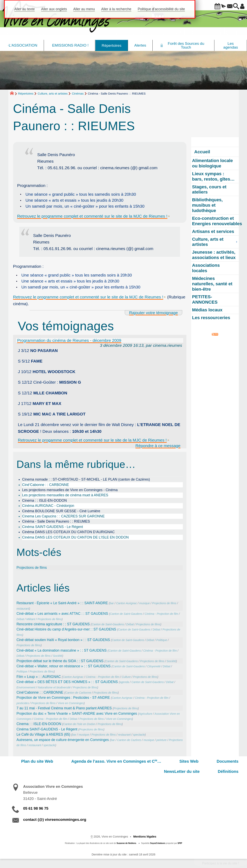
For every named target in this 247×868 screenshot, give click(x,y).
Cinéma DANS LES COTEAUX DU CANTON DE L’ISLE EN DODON (75, 537)
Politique (162, 640)
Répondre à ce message (158, 446)
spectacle (139, 735)
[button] (207, 7)
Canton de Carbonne (78, 693)
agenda (124, 682)
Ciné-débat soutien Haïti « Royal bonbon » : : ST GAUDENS (63, 640)
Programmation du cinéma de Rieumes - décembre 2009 (69, 340)
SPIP (180, 843)
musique (144, 603)
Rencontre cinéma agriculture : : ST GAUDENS (53, 624)
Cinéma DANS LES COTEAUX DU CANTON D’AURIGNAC (68, 532)
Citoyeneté (154, 666)
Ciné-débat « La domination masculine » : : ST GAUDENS (62, 650)
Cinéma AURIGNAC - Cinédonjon (48, 506)
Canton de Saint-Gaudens (126, 614)
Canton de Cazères (129, 740)
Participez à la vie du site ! (221, 863)
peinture (161, 740)
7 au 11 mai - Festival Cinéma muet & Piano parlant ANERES (64, 708)
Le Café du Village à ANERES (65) (43, 734)
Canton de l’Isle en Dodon (79, 724)
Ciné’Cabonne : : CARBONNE (46, 485)
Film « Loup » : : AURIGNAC (39, 677)
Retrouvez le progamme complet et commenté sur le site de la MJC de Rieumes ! (92, 440)
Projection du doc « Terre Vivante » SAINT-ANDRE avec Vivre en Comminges (77, 714)
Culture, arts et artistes (53, 93)
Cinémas (78, 93)
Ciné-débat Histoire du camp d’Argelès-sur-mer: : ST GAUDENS (66, 629)
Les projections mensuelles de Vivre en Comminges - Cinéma (70, 490)
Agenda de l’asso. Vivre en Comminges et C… (94, 761)
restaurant (23, 609)
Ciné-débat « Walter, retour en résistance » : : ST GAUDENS (63, 666)
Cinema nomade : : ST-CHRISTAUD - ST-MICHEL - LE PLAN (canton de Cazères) (86, 479)
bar (112, 603)
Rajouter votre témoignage (154, 313)
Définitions (233, 771)
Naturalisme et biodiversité (54, 687)
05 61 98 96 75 (36, 808)
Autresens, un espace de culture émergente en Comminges (63, 740)
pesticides (23, 703)
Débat (20, 619)
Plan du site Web (24, 761)
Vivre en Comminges (71, 703)
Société (58, 656)
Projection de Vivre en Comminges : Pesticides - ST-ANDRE (63, 698)
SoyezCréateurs (158, 843)
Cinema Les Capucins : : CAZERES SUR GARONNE (63, 516)
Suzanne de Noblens (126, 843)
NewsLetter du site (225, 761)
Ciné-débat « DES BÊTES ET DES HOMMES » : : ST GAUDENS (67, 682)
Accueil (202, 152)
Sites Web (158, 761)
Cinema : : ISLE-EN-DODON (44, 500)
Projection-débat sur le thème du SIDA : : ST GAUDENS (60, 661)
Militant (31, 619)
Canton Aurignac (126, 603)
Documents (187, 761)
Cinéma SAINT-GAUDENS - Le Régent (52, 527)
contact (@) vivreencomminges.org (55, 820)
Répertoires (26, 93)
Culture (126, 677)
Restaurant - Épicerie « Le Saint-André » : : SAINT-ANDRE (62, 603)
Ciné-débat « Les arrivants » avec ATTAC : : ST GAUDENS (62, 614)
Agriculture (146, 714)
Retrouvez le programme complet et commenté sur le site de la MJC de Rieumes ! (92, 216)
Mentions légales (145, 837)
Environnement (26, 687)
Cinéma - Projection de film (161, 614)
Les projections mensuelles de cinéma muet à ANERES (65, 495)
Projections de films (32, 568)
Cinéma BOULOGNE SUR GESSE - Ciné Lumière (61, 511)
